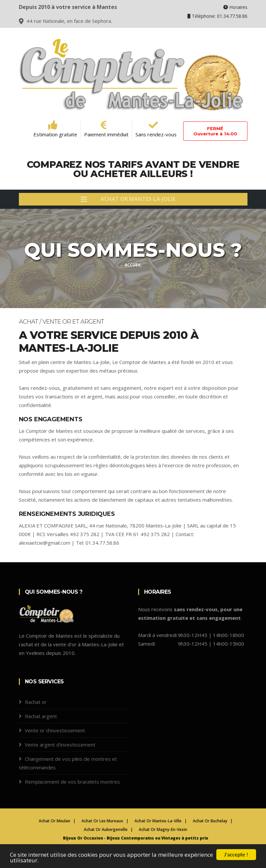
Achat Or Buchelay (210, 821)
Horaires (235, 7)
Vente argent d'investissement (60, 745)
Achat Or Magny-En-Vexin (163, 829)
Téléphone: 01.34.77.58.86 (217, 16)
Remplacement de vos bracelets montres (72, 782)
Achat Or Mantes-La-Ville (158, 821)
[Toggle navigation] (133, 199)
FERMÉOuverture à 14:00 (215, 131)
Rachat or (36, 702)
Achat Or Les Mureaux (102, 821)
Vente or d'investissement (55, 730)
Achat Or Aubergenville (106, 829)
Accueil (133, 265)
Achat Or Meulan (54, 821)
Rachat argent (41, 716)
